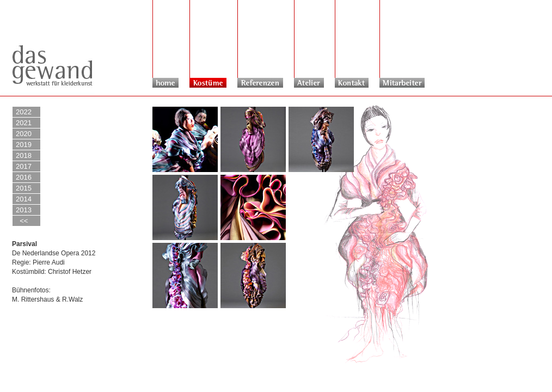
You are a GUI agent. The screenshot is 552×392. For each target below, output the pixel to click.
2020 (24, 134)
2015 (24, 188)
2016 (24, 177)
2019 (24, 145)
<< (22, 221)
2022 (24, 112)
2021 (24, 123)
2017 (24, 166)
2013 (24, 210)
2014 (24, 199)
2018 (24, 155)
